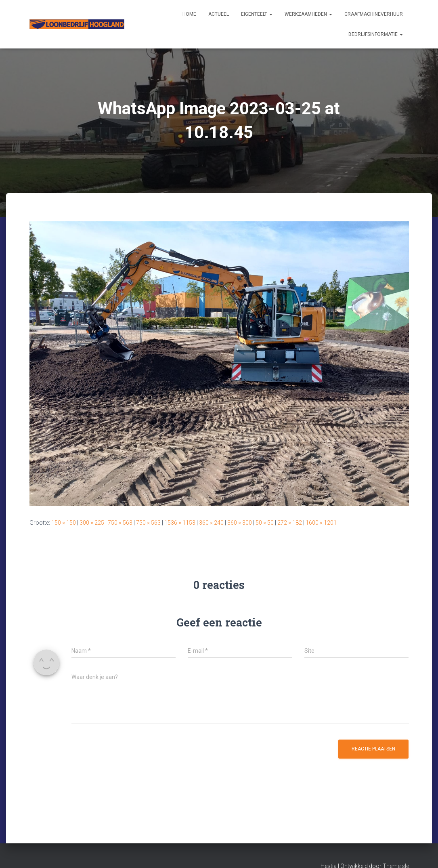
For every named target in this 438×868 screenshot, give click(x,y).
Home (189, 14)
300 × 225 (92, 523)
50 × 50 (265, 523)
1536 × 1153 (180, 523)
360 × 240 (211, 523)
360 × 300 (240, 523)
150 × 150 (64, 523)
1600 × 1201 (321, 523)
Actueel (219, 14)
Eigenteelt (257, 14)
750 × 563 (120, 523)
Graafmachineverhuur (374, 14)
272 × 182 (290, 523)
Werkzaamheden (308, 14)
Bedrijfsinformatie (376, 34)
